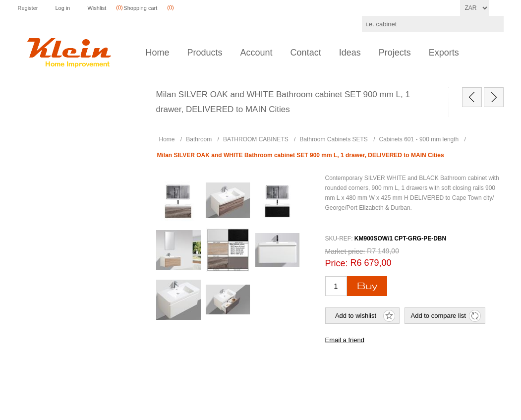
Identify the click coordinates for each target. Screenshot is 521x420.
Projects (395, 53)
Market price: (345, 251)
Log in (62, 8)
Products (205, 53)
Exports (444, 53)
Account (257, 53)
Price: (337, 263)
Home (158, 53)
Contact (306, 53)
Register (28, 8)
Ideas (350, 53)
